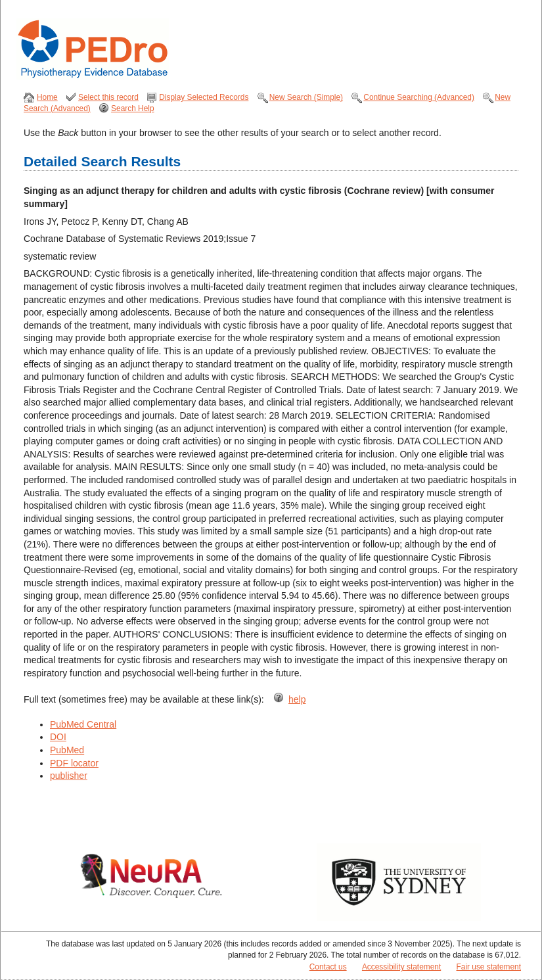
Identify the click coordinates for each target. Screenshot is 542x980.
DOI (58, 737)
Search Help (132, 108)
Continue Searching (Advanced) (419, 97)
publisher (69, 776)
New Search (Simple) (306, 97)
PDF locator (74, 763)
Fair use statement (489, 967)
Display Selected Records (204, 97)
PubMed (67, 750)
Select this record (108, 97)
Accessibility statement (401, 967)
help (297, 699)
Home (47, 97)
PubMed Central (83, 724)
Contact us (328, 967)
